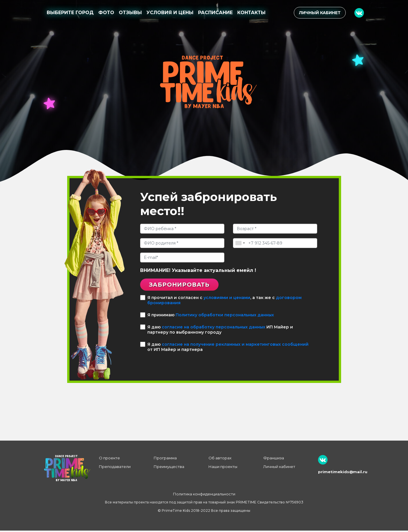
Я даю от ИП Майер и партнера (224, 348)
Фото (106, 13)
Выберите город (70, 13)
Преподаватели (115, 468)
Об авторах (220, 459)
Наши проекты (223, 468)
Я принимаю (207, 316)
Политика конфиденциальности (204, 495)
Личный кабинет (320, 13)
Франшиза (274, 459)
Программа (165, 459)
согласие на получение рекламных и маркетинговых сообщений (235, 346)
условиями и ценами (227, 299)
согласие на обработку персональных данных (214, 328)
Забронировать (185, 285)
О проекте (109, 459)
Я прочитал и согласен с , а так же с (221, 302)
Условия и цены (170, 13)
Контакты (251, 13)
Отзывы (130, 13)
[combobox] (240, 243)
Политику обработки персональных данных (225, 316)
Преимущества (169, 468)
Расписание (215, 13)
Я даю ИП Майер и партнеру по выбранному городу (217, 331)
